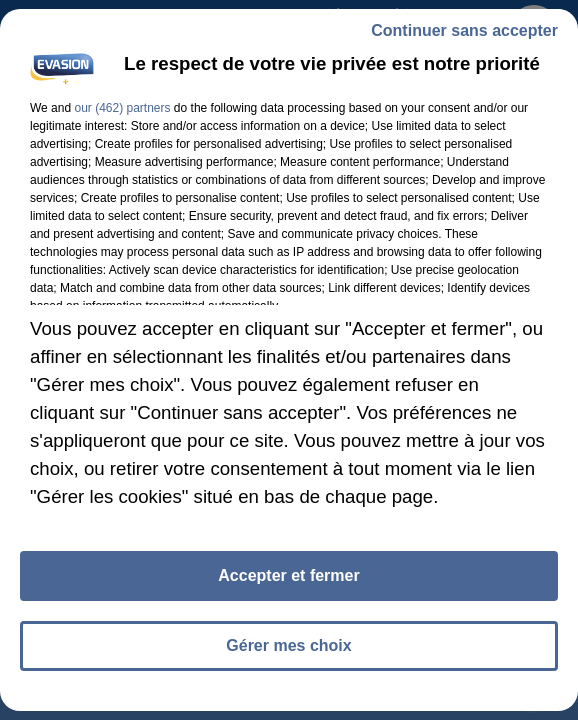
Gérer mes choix (288, 645)
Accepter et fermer (288, 575)
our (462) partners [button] (122, 108)
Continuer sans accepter (464, 30)
